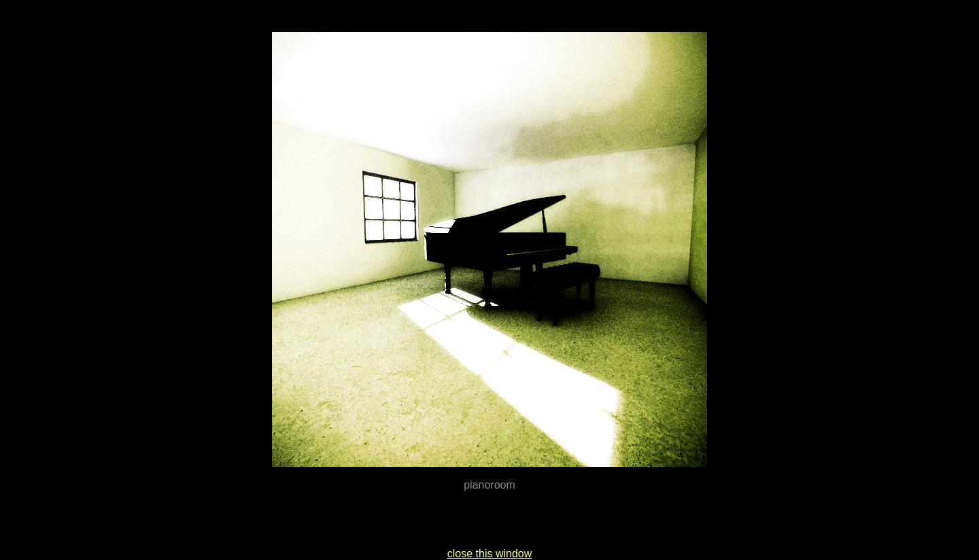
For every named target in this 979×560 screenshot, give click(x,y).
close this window (490, 554)
